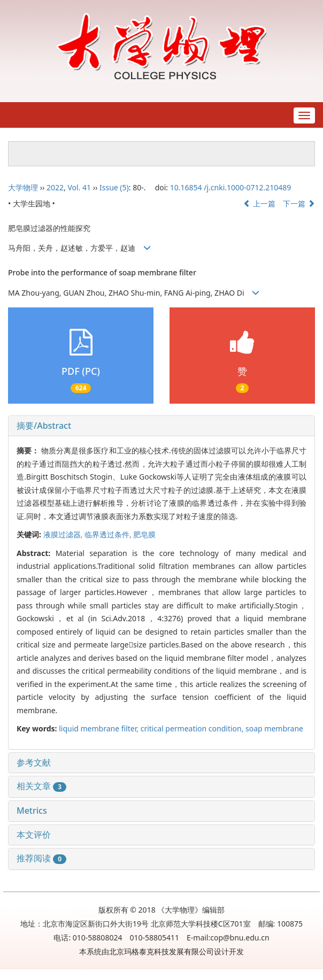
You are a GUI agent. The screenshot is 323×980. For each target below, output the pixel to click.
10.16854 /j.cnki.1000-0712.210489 (231, 187)
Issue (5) (114, 187)
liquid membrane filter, (100, 728)
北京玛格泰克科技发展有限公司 (161, 951)
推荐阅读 (41, 858)
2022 (55, 187)
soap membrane (274, 728)
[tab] (161, 426)
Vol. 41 (79, 187)
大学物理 (23, 187)
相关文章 (41, 786)
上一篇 (259, 203)
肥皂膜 (144, 534)
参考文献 (34, 762)
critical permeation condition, (193, 728)
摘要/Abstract (44, 426)
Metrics (32, 811)
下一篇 (299, 203)
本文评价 (34, 835)
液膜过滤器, (64, 534)
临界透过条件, (109, 534)
